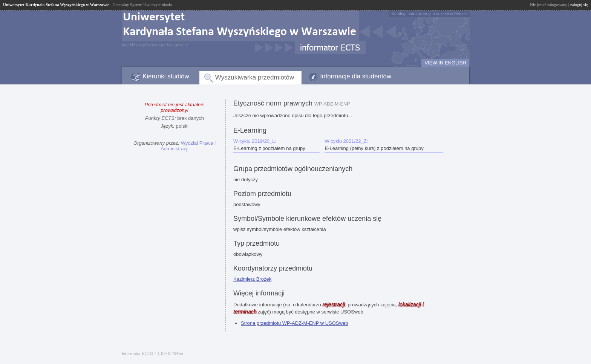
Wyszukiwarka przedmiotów (255, 77)
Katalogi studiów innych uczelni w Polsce (429, 14)
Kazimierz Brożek (252, 279)
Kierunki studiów (166, 76)
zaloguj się (579, 5)
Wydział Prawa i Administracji (188, 146)
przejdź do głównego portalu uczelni (155, 45)
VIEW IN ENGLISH (445, 63)
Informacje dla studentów (356, 76)
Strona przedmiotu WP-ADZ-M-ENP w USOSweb (294, 323)
